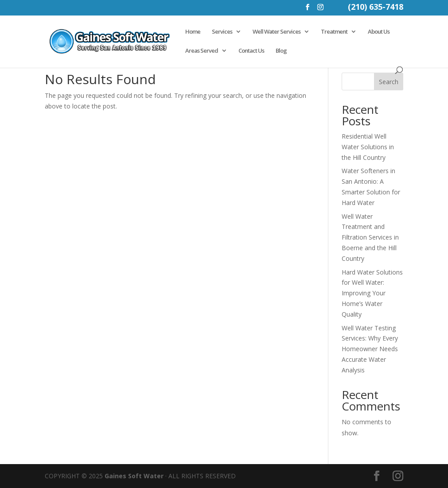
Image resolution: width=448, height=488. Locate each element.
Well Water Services (277, 32)
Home (193, 32)
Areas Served (202, 51)
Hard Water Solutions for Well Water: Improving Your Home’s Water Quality (372, 293)
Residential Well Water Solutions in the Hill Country (368, 147)
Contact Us (251, 51)
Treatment (334, 32)
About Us (379, 32)
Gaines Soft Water (134, 476)
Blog (281, 51)
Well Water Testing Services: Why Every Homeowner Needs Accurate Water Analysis (370, 349)
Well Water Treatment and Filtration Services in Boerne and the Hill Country (370, 237)
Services (222, 32)
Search (389, 82)
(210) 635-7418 (376, 8)
